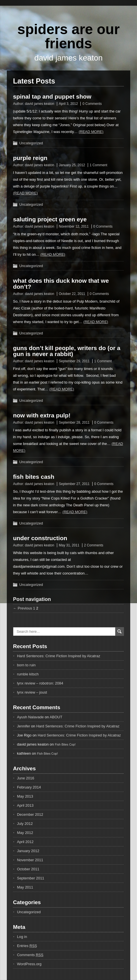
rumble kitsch (28, 674)
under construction (40, 538)
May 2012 (25, 833)
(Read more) (91, 132)
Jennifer (23, 726)
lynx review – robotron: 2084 (40, 683)
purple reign (30, 158)
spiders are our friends (68, 36)
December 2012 (30, 814)
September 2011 (31, 878)
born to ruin (26, 665)
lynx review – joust (32, 692)
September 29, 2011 (74, 361)
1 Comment (99, 165)
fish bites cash (34, 477)
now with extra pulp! (42, 415)
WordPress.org (29, 964)
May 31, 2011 (69, 545)
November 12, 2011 (74, 226)
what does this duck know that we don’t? (61, 284)
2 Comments (94, 545)
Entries (27, 946)
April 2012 (25, 842)
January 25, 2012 (72, 165)
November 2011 (30, 860)
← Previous (23, 608)
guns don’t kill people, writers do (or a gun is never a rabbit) (67, 351)
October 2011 (28, 869)
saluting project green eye (50, 219)
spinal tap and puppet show (52, 96)
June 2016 (26, 778)
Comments (30, 955)
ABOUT (56, 717)
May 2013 (25, 796)
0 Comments (92, 104)
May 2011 (25, 887)
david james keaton (39, 104)
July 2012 (25, 824)
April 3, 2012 (68, 104)
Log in (22, 937)
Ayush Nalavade (30, 717)
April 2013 (25, 805)
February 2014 (29, 787)
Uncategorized (31, 143)
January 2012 (28, 851)
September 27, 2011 (74, 484)
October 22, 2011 (72, 294)
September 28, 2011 (74, 423)
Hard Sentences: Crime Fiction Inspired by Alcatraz (59, 656)
